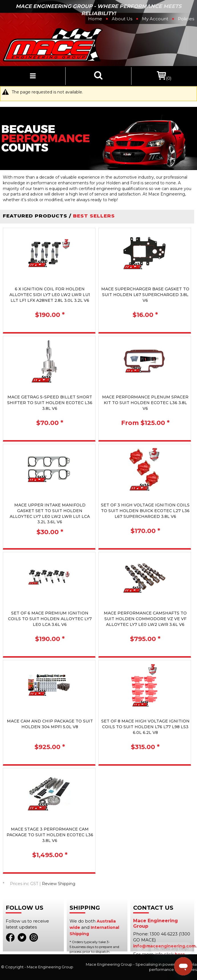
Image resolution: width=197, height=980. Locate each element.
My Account (155, 19)
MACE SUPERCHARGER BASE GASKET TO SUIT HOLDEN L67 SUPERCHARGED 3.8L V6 (145, 295)
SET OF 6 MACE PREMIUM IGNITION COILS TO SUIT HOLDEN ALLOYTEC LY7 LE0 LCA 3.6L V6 (50, 619)
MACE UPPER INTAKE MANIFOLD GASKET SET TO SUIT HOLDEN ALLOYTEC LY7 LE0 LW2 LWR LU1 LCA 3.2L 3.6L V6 (50, 513)
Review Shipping (59, 884)
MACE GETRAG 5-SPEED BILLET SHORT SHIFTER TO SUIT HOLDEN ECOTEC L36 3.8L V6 (50, 403)
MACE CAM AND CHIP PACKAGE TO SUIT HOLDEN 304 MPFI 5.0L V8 (50, 724)
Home (95, 19)
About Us (122, 19)
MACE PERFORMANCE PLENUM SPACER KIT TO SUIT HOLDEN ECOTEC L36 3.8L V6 (145, 403)
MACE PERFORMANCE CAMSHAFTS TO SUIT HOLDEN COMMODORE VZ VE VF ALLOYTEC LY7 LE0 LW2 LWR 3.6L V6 (145, 619)
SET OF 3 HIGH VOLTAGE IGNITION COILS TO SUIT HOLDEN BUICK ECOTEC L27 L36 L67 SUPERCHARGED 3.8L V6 (145, 511)
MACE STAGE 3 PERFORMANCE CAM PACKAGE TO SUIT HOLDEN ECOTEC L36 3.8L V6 (50, 835)
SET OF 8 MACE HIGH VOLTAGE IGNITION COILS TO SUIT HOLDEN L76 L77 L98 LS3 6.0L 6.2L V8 (145, 727)
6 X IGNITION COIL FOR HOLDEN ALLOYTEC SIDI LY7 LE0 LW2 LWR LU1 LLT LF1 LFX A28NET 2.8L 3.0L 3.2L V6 (50, 295)
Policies (186, 19)
